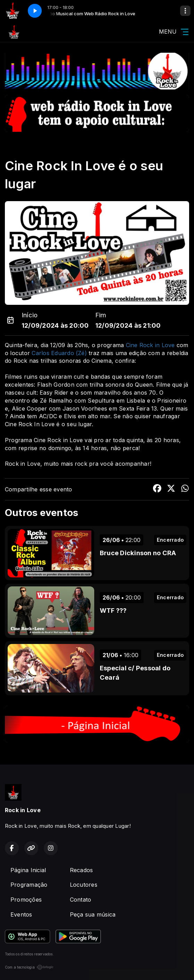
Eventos (21, 914)
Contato (81, 900)
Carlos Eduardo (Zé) (59, 353)
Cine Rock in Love (150, 345)
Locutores (84, 885)
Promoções (26, 900)
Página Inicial (28, 870)
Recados (82, 870)
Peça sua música (93, 914)
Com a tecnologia (29, 967)
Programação (29, 885)
